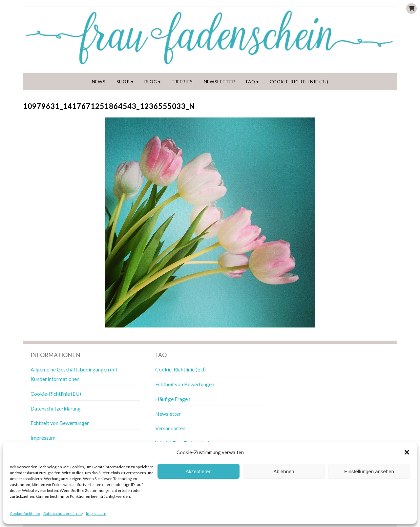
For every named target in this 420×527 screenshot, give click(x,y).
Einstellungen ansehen (369, 471)
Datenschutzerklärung (63, 513)
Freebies (183, 82)
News (99, 82)
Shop (124, 82)
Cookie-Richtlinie (25, 513)
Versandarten (170, 428)
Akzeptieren (198, 471)
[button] (407, 452)
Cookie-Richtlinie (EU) (299, 82)
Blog (151, 82)
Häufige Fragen (173, 399)
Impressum (96, 513)
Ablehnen (284, 471)
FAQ (252, 82)
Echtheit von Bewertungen (60, 423)
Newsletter (220, 82)
